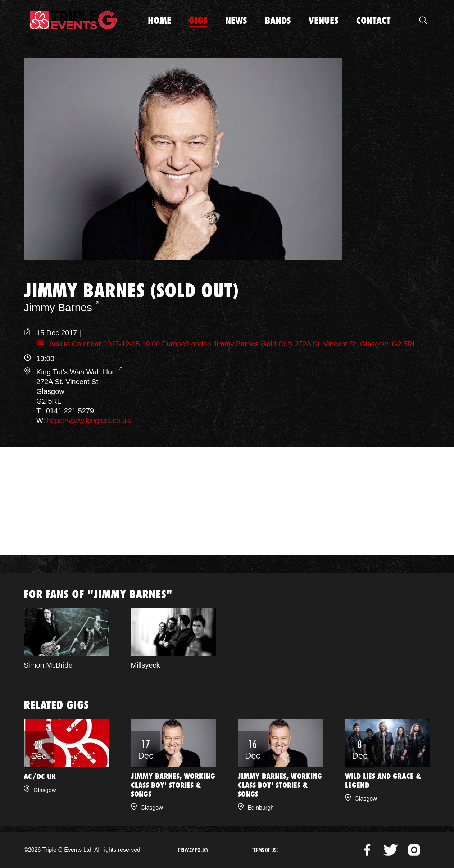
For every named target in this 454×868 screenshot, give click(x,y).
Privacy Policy (193, 850)
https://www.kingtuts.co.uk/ (90, 421)
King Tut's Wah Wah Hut (76, 372)
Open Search (423, 20)
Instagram (414, 850)
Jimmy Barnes (58, 307)
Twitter (391, 850)
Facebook (367, 850)
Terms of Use (265, 850)
